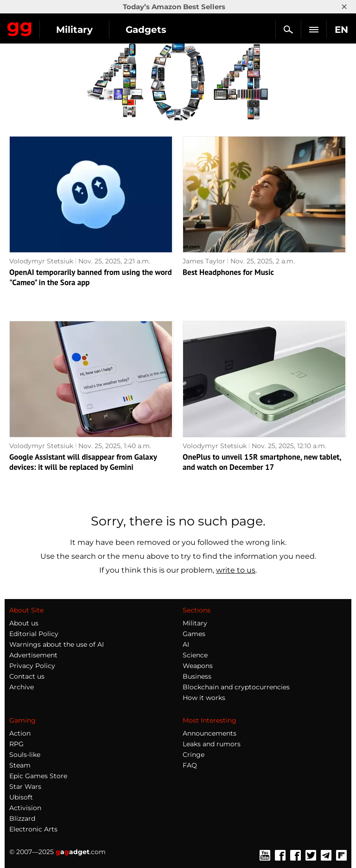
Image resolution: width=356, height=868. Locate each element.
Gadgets (146, 30)
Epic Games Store (38, 776)
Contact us (27, 676)
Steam (20, 765)
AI (186, 644)
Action (20, 733)
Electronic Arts (33, 829)
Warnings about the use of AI (57, 644)
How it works (204, 698)
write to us (236, 570)
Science (195, 655)
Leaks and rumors (212, 744)
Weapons (198, 666)
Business (197, 676)
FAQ (190, 765)
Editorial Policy (34, 634)
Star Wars (25, 787)
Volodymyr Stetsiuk (41, 261)
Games (194, 634)
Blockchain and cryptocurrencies (236, 687)
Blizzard (22, 818)
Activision (25, 808)
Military (74, 30)
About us (24, 623)
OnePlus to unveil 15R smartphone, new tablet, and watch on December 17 (262, 462)
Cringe (194, 755)
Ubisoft (21, 797)
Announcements (210, 733)
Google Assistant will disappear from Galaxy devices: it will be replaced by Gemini (83, 462)
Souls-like (25, 755)
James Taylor (204, 261)
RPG (16, 744)
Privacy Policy (32, 666)
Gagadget (20, 27)
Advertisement (33, 655)
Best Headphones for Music (228, 272)
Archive (22, 687)
